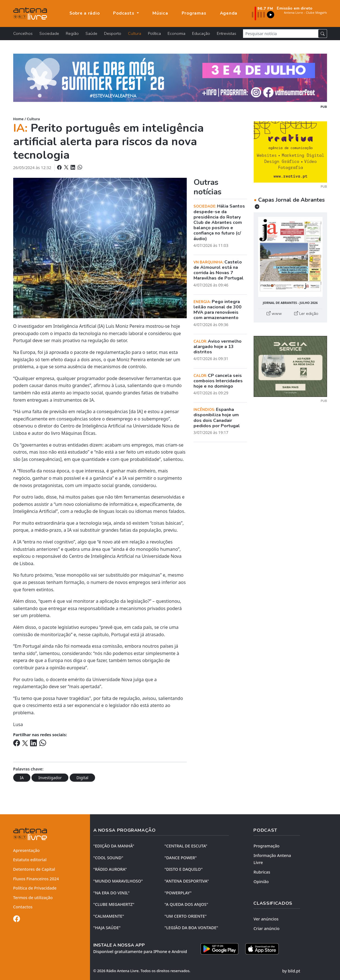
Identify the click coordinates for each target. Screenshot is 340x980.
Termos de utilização (33, 898)
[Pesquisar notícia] (281, 34)
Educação (201, 33)
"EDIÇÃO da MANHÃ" (114, 846)
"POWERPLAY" (178, 893)
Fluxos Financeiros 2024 (36, 879)
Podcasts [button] (124, 13)
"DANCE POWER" (181, 858)
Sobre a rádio (85, 13)
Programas (194, 13)
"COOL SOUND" (108, 858)
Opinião (261, 882)
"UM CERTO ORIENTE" (186, 916)
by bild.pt (291, 971)
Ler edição (306, 313)
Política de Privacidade (35, 888)
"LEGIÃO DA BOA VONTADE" (191, 928)
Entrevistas (227, 33)
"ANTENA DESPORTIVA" (187, 881)
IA (22, 778)
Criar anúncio (266, 928)
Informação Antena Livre (272, 859)
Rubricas (262, 872)
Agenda (229, 13)
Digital (83, 778)
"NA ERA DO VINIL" (112, 893)
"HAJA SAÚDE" (107, 928)
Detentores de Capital (34, 869)
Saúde (91, 33)
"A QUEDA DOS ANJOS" (186, 904)
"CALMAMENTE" (109, 916)
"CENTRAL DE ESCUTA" (186, 846)
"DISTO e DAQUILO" (184, 869)
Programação (266, 846)
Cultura (135, 33)
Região (72, 33)
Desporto (113, 33)
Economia (176, 33)
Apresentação (27, 850)
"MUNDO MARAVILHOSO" (118, 881)
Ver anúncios (266, 919)
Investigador (50, 778)
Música (160, 13)
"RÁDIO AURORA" (110, 869)
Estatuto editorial (30, 860)
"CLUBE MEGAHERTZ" (114, 904)
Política (154, 33)
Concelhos (23, 33)
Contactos (23, 907)
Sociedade (49, 33)
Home (18, 119)
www (274, 313)
